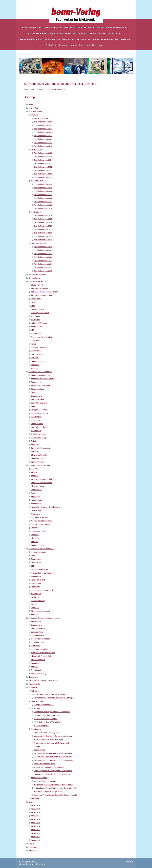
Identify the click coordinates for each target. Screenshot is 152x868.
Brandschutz (36, 622)
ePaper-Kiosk (34, 108)
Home (31, 104)
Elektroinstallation (38, 628)
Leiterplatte (35, 587)
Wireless (34, 368)
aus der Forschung (38, 552)
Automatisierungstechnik (41, 375)
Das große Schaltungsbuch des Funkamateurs (52, 712)
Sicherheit (35, 538)
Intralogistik (35, 420)
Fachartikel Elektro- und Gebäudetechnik (44, 618)
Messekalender (34, 684)
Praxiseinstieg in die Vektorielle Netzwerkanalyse (53, 743)
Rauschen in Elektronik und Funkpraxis (49, 767)
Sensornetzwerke (38, 354)
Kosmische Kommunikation (44, 764)
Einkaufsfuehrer (35, 278)
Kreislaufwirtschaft (38, 580)
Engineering (36, 497)
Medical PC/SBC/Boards (41, 524)
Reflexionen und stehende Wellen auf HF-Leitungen (54, 698)
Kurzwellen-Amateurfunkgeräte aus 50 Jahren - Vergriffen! (56, 795)
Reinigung (35, 608)
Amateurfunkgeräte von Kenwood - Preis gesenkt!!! (53, 785)
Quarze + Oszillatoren (40, 347)
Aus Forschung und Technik (42, 295)
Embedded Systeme (39, 403)
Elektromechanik (38, 399)
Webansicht (130, 862)
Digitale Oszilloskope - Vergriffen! (46, 733)
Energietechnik (37, 632)
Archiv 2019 (36, 809)
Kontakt (31, 844)
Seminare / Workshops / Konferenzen (43, 680)
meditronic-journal (38, 181)
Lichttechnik (36, 646)
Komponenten (36, 504)
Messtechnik (36, 333)
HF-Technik (35, 320)
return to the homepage (56, 89)
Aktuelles (35, 472)
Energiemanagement (39, 410)
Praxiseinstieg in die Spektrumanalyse (48, 739)
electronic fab (36, 212)
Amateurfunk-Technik (39, 778)
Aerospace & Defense (40, 288)
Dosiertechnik (36, 563)
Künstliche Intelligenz (39, 427)
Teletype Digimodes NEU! (44, 705)
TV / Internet (36, 670)
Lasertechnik (36, 510)
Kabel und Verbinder (39, 323)
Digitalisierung (37, 396)
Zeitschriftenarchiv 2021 (43, 139)
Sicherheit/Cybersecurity (41, 448)
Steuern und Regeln (39, 455)
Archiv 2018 (36, 812)
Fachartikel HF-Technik (37, 281)
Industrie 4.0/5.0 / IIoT (40, 413)
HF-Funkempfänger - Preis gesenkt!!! (48, 792)
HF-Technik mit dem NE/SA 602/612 (48, 722)
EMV (33, 306)
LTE (33, 330)
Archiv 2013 (36, 830)
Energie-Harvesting (39, 309)
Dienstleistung (37, 490)
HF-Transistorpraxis (41, 726)
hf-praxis (34, 115)
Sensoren (35, 445)
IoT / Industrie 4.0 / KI (39, 569)
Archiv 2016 (36, 819)
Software (34, 358)
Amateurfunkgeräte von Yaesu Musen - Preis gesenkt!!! (55, 788)
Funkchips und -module (40, 313)
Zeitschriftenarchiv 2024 (43, 129)
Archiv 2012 (36, 833)
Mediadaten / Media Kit (37, 275)
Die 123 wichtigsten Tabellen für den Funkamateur (53, 757)
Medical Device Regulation (41, 521)
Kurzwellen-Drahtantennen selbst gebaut (49, 694)
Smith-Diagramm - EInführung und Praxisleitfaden (53, 771)
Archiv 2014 (36, 826)
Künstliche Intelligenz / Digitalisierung (45, 507)
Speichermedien (37, 462)
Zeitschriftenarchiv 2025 (43, 125)
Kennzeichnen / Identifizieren (42, 573)
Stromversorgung (38, 361)
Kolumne (32, 802)
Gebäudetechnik (37, 642)
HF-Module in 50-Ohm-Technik (46, 719)
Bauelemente (36, 299)
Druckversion (25, 862)
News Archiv (33, 677)
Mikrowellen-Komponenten (41, 337)
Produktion (35, 528)
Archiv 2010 (36, 840)
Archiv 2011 (36, 837)
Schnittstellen (36, 351)
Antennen (35, 691)
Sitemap (34, 862)
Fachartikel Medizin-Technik (39, 465)
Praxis (33, 344)
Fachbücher (33, 687)
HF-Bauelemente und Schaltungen (47, 715)
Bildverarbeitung (37, 389)
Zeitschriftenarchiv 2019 (43, 146)
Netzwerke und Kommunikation (43, 653)
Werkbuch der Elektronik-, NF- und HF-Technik (52, 774)
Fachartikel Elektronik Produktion (41, 549)
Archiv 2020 (36, 805)
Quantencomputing (38, 438)
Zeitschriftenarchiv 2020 (43, 143)
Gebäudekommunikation (41, 639)
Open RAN (35, 340)
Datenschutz (33, 851)
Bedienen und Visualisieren (42, 483)
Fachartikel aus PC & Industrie (40, 372)
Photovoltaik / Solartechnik (41, 656)
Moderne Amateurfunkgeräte (45, 781)
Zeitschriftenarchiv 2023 (43, 132)
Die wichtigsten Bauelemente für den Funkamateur (53, 760)
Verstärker (35, 365)
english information (41, 118)
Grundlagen (36, 316)
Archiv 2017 (36, 816)
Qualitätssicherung (38, 434)
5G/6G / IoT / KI (37, 285)
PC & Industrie (37, 150)
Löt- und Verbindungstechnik (42, 590)
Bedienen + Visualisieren (41, 386)
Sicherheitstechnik (38, 660)
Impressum (33, 847)
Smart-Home (36, 663)
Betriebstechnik (37, 701)
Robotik (34, 441)
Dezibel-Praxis (39, 750)
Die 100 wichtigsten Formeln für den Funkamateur (53, 753)
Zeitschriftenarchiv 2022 (43, 136)
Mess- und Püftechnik (39, 517)
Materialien (35, 514)
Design (34, 302)
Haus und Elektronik (39, 243)
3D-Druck (35, 469)
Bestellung (35, 798)
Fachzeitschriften (35, 111)
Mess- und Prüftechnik (40, 649)
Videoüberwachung (39, 674)
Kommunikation (37, 327)
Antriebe (34, 476)
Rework (34, 604)
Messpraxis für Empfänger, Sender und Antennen (53, 736)
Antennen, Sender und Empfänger (44, 292)
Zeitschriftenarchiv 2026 (43, 122)
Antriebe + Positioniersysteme (43, 379)
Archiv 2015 (36, 823)
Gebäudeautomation (39, 635)
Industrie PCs (36, 417)
